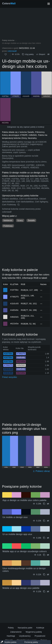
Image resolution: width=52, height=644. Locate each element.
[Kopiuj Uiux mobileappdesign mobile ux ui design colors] (44, 575)
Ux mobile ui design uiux (15, 517)
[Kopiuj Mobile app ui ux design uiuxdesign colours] (44, 555)
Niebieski (8, 220)
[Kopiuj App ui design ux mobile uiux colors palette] (44, 504)
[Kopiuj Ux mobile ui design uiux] (44, 521)
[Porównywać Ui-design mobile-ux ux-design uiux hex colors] (48, 54)
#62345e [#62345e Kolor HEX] (5, 322)
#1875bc (14, 290)
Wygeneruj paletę (34, 632)
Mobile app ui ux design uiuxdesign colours (25, 551)
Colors (9, 3)
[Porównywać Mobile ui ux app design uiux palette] (48, 592)
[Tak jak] (6, 54)
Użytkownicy (25, 636)
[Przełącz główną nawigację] (49, 4)
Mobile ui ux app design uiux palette (21, 588)
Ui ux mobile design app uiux (17, 534)
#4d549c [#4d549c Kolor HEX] (5, 309)
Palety (11, 628)
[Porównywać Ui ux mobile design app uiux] (48, 538)
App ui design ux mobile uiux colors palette (24, 500)
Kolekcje (40, 628)
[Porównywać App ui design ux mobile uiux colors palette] (48, 504)
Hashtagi (11, 636)
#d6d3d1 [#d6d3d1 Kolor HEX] (5, 316)
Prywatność (40, 636)
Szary (20, 220)
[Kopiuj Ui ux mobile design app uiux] (44, 538)
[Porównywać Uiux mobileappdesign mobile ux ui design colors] (48, 575)
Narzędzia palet (25, 628)
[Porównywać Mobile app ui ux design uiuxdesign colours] (48, 555)
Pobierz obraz (41, 471)
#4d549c (14, 310)
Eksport (41, 54)
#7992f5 (14, 297)
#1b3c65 (14, 303)
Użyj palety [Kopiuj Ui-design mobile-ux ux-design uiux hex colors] (28, 54)
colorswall (12, 51)
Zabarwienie (16, 632)
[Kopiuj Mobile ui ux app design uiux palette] (44, 592)
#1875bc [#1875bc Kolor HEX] (5, 289)
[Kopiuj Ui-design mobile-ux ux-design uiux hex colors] (19, 205)
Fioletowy (8, 226)
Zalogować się (13, 127)
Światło (31, 220)
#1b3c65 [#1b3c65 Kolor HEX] (5, 302)
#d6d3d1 (14, 317)
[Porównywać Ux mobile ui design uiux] (48, 521)
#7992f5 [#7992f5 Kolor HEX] (5, 296)
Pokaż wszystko (10, 377)
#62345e (14, 324)
